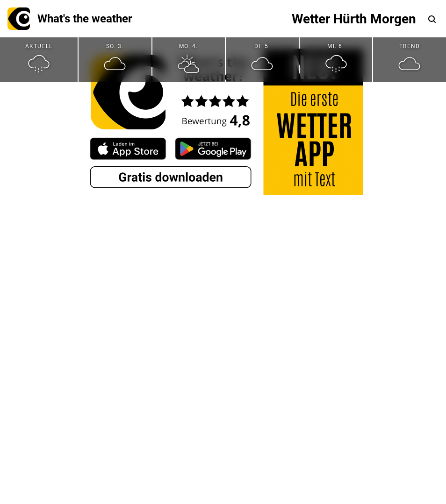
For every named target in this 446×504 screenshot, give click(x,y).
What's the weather (70, 19)
